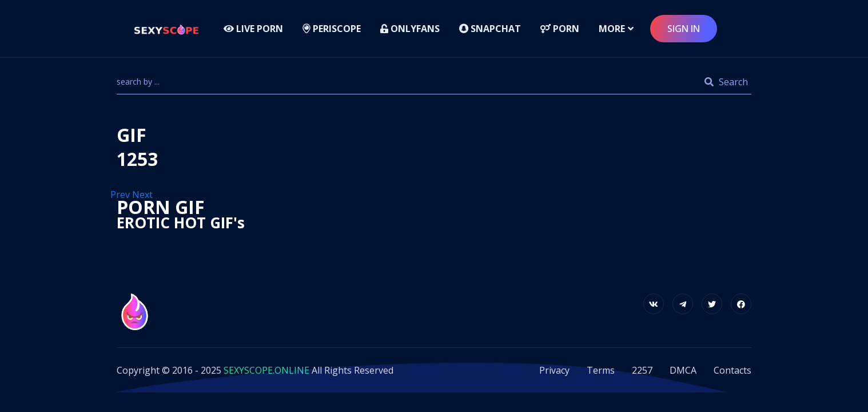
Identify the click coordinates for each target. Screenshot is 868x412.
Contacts (732, 370)
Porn (560, 29)
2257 (642, 370)
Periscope (332, 29)
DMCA (683, 370)
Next (144, 195)
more (612, 29)
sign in (684, 29)
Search (726, 82)
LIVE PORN (253, 29)
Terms (601, 370)
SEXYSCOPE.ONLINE (266, 370)
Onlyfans (410, 29)
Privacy (554, 370)
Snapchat (490, 29)
